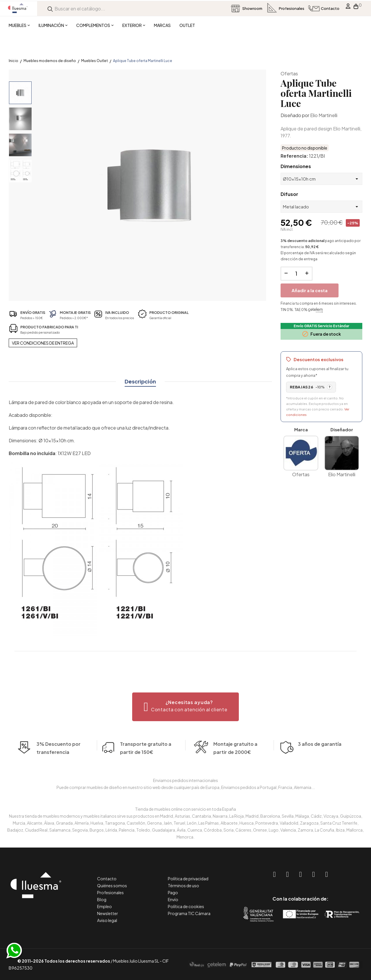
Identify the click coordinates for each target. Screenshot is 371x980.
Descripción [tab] (140, 381)
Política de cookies (186, 906)
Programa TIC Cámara (189, 913)
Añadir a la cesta (310, 290)
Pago (173, 892)
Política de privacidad (188, 879)
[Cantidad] (297, 274)
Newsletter (108, 913)
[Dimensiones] (322, 179)
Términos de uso (183, 886)
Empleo (104, 906)
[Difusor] (322, 207)
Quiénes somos (112, 886)
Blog (102, 899)
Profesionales (110, 892)
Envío (173, 899)
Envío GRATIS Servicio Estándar (321, 326)
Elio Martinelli (324, 115)
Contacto (107, 879)
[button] (186, 707)
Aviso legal (107, 920)
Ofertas (289, 73)
